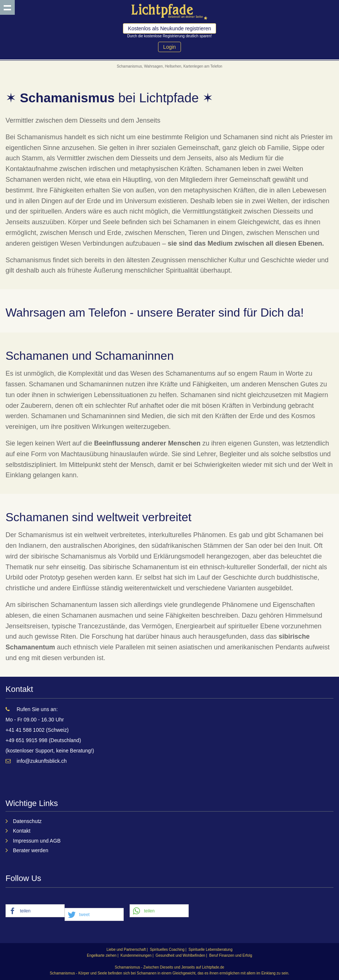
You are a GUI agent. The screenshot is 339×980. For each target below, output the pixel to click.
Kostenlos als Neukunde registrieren (170, 28)
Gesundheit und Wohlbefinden (180, 955)
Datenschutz (27, 821)
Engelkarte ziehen (102, 955)
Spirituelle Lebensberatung (211, 950)
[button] (35, 911)
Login (169, 47)
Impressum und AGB (37, 841)
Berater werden (31, 850)
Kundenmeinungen (136, 955)
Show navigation (7, 7)
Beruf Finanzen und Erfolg (231, 955)
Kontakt (22, 831)
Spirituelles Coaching (167, 950)
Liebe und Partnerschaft (126, 950)
